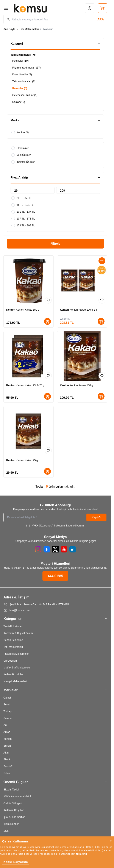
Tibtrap (7, 711)
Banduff (8, 766)
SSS (6, 831)
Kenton (11, 310)
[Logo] (30, 8)
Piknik (7, 759)
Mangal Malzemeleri (15, 681)
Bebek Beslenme (13, 640)
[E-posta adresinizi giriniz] (55, 517)
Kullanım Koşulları (14, 810)
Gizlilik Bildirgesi (13, 803)
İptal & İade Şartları (14, 817)
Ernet (7, 704)
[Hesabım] (90, 8)
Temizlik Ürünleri (13, 626)
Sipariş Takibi (11, 789)
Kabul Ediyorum (16, 862)
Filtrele (55, 243)
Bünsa (7, 746)
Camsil (7, 698)
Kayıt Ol (96, 517)
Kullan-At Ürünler (13, 674)
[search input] (55, 19)
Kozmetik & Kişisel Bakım (18, 633)
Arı (5, 725)
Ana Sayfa (9, 29)
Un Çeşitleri (10, 661)
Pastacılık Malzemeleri (16, 654)
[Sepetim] (103, 8)
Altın (6, 753)
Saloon (7, 718)
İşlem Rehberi (11, 824)
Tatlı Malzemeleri (29, 29)
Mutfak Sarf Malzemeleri (17, 667)
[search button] (101, 19)
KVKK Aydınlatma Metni (17, 796)
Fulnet (7, 773)
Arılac (7, 732)
